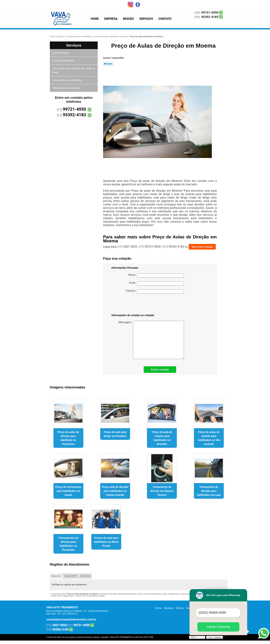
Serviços (146, 19)
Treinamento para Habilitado (67, 88)
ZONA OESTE (71, 576)
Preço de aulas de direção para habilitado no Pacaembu (68, 438)
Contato (165, 19)
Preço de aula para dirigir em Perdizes (115, 434)
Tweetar (108, 64)
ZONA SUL (85, 576)
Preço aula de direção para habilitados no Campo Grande (115, 491)
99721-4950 (210, 12)
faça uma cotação (202, 247)
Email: (156, 284)
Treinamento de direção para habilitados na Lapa (209, 491)
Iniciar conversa (218, 627)
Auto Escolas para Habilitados (67, 80)
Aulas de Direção (61, 53)
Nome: (156, 276)
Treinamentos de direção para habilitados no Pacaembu (68, 544)
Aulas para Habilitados (64, 61)
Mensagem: (151, 340)
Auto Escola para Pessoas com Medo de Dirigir (74, 70)
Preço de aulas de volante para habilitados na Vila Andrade (209, 438)
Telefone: (155, 291)
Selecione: (56, 576)
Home (95, 19)
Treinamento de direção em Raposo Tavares (162, 491)
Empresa (111, 19)
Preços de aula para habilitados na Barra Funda (106, 542)
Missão (128, 19)
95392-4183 (210, 17)
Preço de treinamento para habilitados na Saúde (68, 491)
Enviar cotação (160, 370)
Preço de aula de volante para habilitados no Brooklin (162, 438)
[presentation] (134, 304)
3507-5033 (60, 625)
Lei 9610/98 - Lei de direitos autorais (90, 596)
